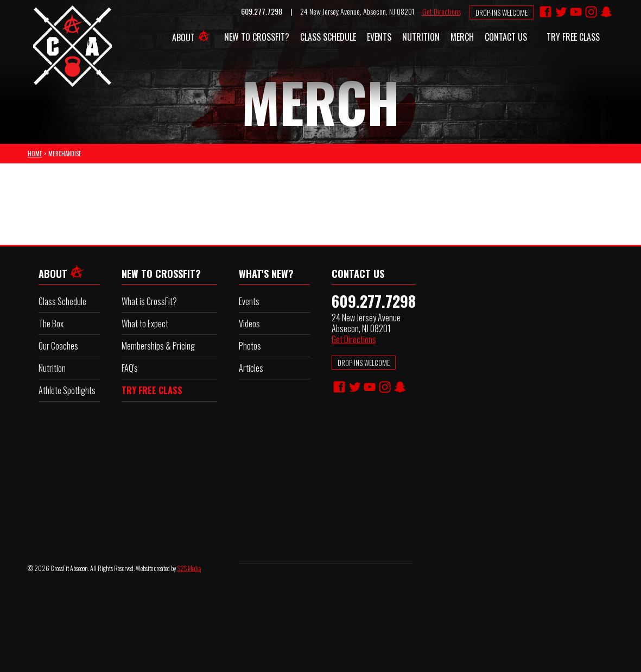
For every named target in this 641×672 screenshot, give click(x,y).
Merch (462, 37)
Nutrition (421, 37)
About (193, 34)
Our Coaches (58, 346)
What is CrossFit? (149, 301)
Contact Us (506, 37)
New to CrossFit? (257, 37)
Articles (251, 368)
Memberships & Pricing (158, 346)
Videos (249, 324)
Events (379, 37)
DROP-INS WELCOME (364, 363)
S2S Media (189, 568)
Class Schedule (328, 37)
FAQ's (130, 368)
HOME (35, 154)
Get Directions (442, 11)
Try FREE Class (573, 37)
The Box (51, 324)
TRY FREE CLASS (152, 390)
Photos (250, 346)
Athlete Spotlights (67, 390)
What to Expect (145, 324)
